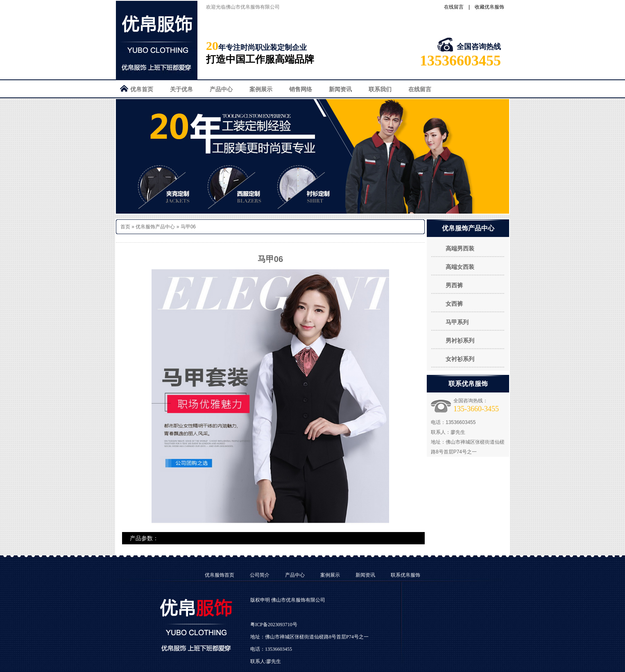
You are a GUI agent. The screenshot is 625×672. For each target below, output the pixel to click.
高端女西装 (460, 267)
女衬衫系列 (460, 359)
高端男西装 (460, 248)
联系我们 (380, 89)
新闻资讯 (340, 89)
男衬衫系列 (460, 341)
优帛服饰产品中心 (155, 227)
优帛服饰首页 (220, 575)
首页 (125, 227)
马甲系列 (457, 322)
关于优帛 (181, 89)
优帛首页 (142, 89)
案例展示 (261, 89)
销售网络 (301, 89)
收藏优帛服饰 (489, 7)
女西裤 (454, 304)
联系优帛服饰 (405, 575)
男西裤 (454, 285)
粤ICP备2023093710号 (274, 625)
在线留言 (454, 7)
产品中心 (221, 89)
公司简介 (260, 575)
